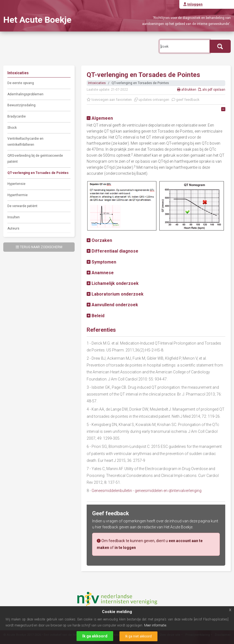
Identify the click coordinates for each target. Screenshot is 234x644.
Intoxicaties (97, 83)
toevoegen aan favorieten (109, 100)
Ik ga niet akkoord (138, 636)
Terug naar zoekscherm (39, 247)
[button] (100, 118)
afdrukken (187, 90)
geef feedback (186, 100)
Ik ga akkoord (95, 636)
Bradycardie (17, 116)
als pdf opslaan (212, 90)
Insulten (14, 217)
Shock (12, 128)
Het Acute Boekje (37, 20)
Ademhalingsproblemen (25, 94)
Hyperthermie (17, 195)
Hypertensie (16, 184)
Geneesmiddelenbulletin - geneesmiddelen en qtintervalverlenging (147, 491)
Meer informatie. (156, 625)
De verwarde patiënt (22, 206)
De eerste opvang (21, 83)
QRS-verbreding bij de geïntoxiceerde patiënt (35, 159)
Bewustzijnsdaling (21, 105)
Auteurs (13, 228)
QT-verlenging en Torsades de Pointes (38, 173)
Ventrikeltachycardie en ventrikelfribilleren (25, 142)
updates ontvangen (152, 100)
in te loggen (125, 548)
